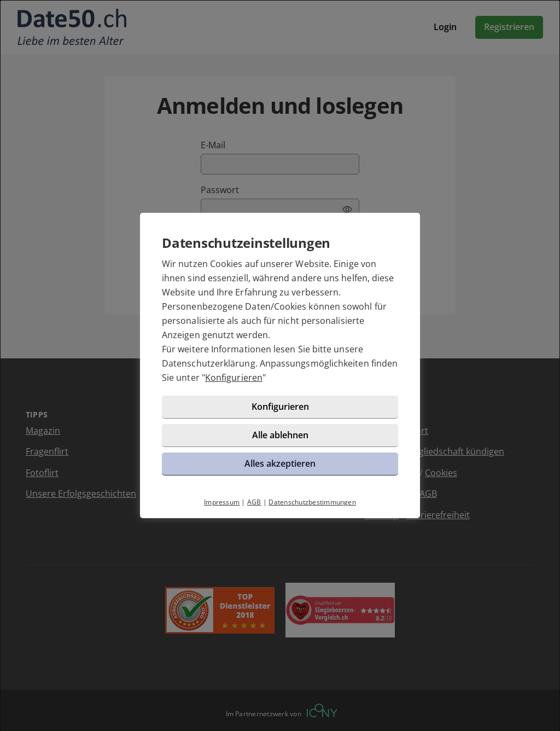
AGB (254, 502)
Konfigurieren (234, 378)
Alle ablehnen (280, 435)
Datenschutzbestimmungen (312, 502)
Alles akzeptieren (280, 463)
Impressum (222, 502)
